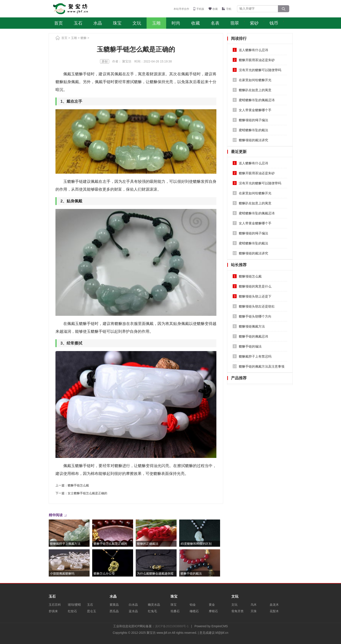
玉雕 (156, 23)
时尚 (176, 23)
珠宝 (117, 23)
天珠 (254, 611)
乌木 (254, 605)
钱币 (274, 23)
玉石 (78, 23)
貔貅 (84, 38)
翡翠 (235, 23)
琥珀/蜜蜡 (74, 605)
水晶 (98, 23)
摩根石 (213, 611)
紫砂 (254, 23)
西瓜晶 (114, 611)
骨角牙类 (237, 611)
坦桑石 (175, 611)
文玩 (137, 23)
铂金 (193, 605)
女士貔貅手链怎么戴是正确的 (87, 493)
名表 (215, 23)
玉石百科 (55, 605)
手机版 (200, 9)
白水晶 (133, 605)
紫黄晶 (114, 605)
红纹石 (72, 611)
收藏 (215, 9)
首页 (59, 23)
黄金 (212, 605)
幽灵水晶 (154, 605)
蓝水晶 (133, 611)
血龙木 (274, 605)
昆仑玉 (92, 611)
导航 (229, 9)
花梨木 (274, 611)
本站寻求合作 (181, 9)
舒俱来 (53, 611)
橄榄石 (194, 611)
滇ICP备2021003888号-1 (172, 626)
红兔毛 (152, 611)
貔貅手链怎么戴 (78, 485)
